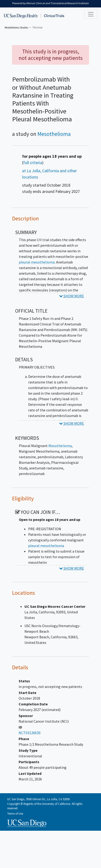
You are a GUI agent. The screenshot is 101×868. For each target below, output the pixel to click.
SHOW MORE (72, 296)
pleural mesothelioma (37, 262)
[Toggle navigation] (91, 14)
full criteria (33, 162)
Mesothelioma (54, 134)
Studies (16, 27)
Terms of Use (15, 813)
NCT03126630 (30, 733)
